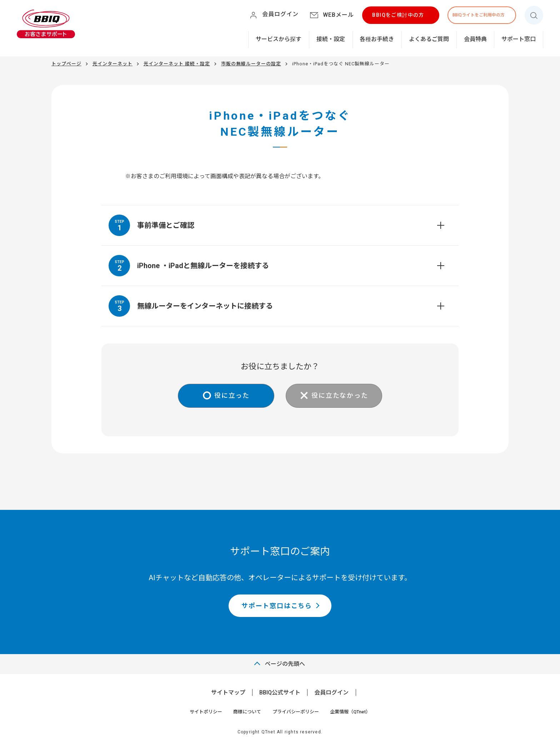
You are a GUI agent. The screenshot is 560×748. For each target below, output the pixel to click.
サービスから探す (279, 39)
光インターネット (112, 64)
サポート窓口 (519, 39)
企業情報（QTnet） (350, 712)
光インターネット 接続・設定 (177, 64)
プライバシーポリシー (296, 712)
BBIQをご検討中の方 (398, 15)
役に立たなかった (340, 395)
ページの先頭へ (285, 664)
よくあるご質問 (429, 39)
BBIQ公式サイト (280, 692)
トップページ (66, 64)
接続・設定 (331, 39)
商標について (247, 712)
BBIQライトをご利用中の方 (479, 15)
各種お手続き (377, 39)
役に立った (232, 395)
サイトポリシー (206, 712)
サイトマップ (228, 692)
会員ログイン (331, 692)
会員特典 (475, 39)
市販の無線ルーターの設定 (251, 64)
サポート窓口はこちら (277, 606)
